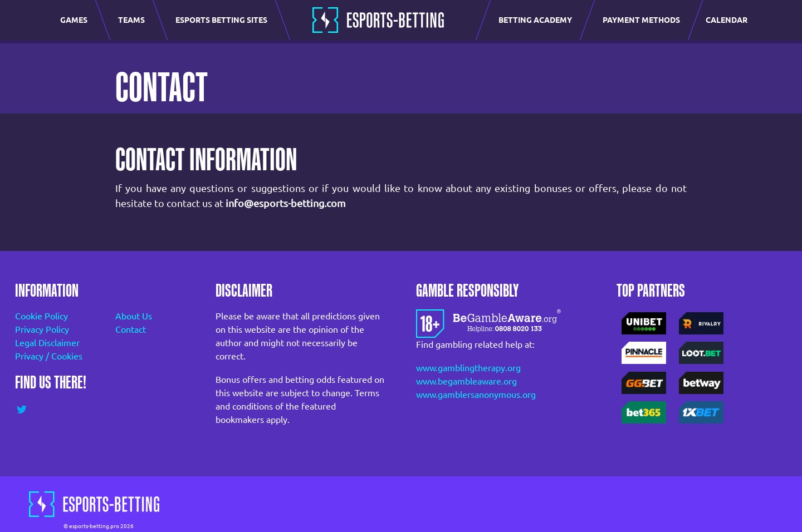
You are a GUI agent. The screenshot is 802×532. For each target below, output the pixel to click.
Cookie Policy (41, 316)
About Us (134, 316)
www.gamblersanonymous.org (476, 395)
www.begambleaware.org (466, 381)
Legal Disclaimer (47, 343)
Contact (131, 329)
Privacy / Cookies (49, 356)
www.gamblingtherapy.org (468, 368)
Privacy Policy (42, 329)
